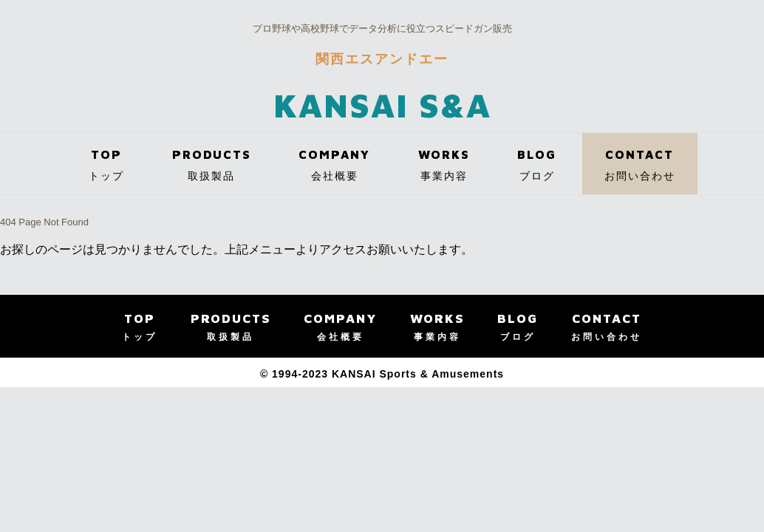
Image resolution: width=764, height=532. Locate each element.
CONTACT (640, 169)
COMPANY (334, 169)
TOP (106, 169)
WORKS (444, 169)
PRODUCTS (212, 169)
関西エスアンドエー (382, 59)
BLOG (537, 169)
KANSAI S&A (382, 105)
